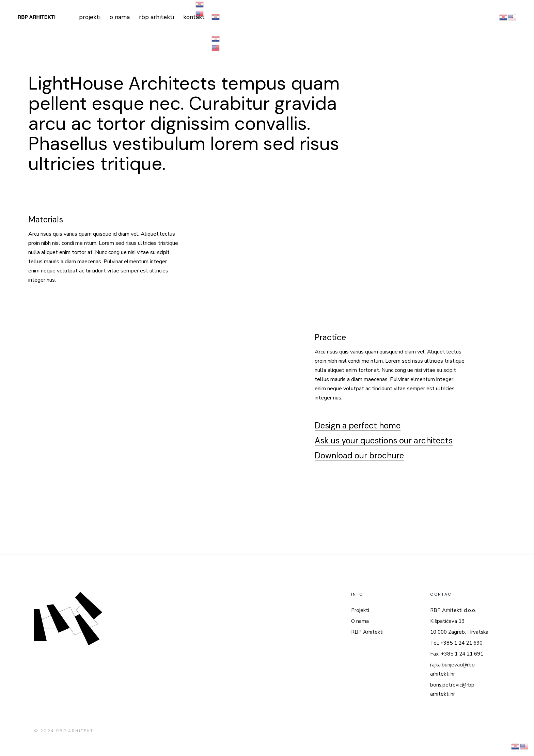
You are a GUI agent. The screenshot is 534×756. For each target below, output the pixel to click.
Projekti (360, 610)
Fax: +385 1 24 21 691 (457, 654)
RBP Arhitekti (367, 632)
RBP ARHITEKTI (76, 731)
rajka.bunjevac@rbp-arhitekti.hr (453, 669)
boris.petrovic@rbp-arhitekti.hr (453, 689)
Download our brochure (359, 455)
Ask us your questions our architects (384, 440)
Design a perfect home (358, 426)
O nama (360, 621)
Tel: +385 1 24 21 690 (456, 643)
